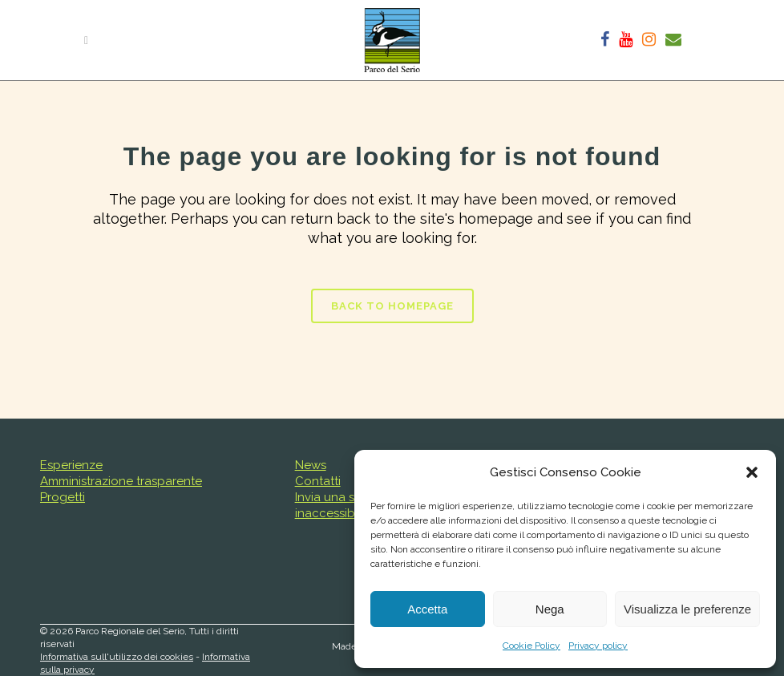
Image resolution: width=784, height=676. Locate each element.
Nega (550, 609)
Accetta (427, 609)
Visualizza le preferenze (687, 609)
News (311, 465)
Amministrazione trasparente (121, 481)
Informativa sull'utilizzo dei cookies (117, 657)
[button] (752, 472)
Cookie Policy (531, 646)
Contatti (318, 481)
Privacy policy (598, 646)
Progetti (63, 497)
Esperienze (71, 465)
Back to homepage (392, 306)
